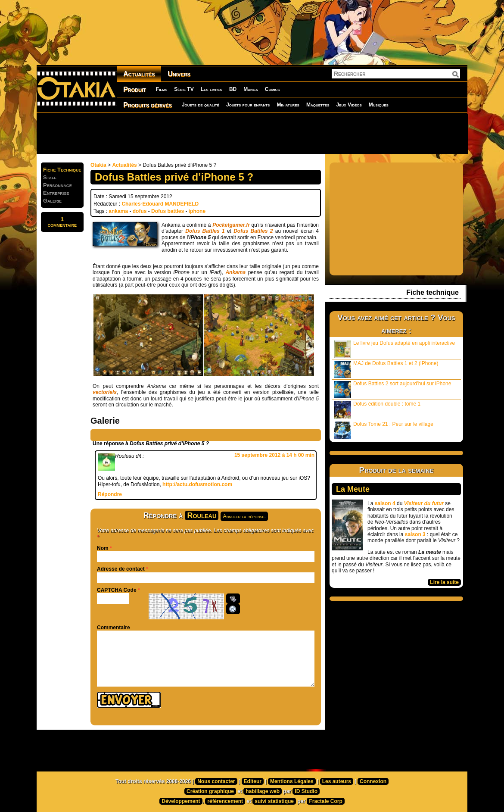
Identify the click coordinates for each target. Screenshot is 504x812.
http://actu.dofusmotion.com (197, 484)
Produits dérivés (148, 105)
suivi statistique (274, 801)
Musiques (379, 105)
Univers (179, 74)
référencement (225, 801)
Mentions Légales (292, 781)
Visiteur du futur (424, 503)
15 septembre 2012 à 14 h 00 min (274, 455)
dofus (140, 211)
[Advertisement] (252, 134)
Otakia (98, 165)
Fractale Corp (325, 801)
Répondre (110, 494)
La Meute (353, 489)
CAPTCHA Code (117, 590)
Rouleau (202, 515)
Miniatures (288, 105)
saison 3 (415, 534)
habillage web (263, 791)
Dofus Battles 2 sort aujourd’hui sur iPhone (392, 389)
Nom (103, 548)
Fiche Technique (62, 170)
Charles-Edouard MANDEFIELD (160, 204)
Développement (181, 801)
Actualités (139, 74)
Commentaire (114, 628)
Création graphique (210, 791)
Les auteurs (337, 781)
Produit (135, 89)
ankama (118, 211)
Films (162, 89)
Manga (251, 89)
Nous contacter (216, 781)
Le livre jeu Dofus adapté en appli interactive (394, 349)
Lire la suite (444, 582)
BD (233, 89)
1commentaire (62, 222)
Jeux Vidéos (349, 105)
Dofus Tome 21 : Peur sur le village (384, 430)
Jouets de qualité (201, 105)
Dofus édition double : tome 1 (377, 410)
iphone (197, 211)
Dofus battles (168, 211)
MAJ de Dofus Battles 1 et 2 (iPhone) (386, 369)
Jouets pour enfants (248, 105)
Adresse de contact (121, 569)
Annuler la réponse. (244, 516)
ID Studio (306, 791)
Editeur (253, 781)
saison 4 (385, 503)
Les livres (212, 89)
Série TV (184, 89)
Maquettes (318, 105)
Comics (272, 89)
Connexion (373, 781)
